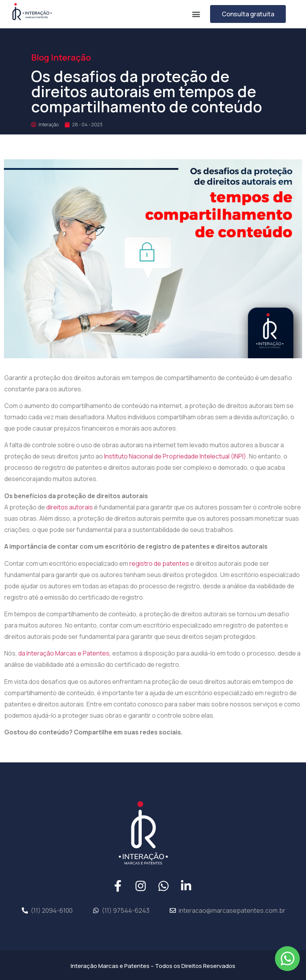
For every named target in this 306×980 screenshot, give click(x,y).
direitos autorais (70, 507)
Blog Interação (61, 58)
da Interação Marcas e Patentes (64, 653)
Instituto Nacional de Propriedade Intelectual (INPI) (175, 456)
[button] (196, 14)
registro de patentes (159, 563)
